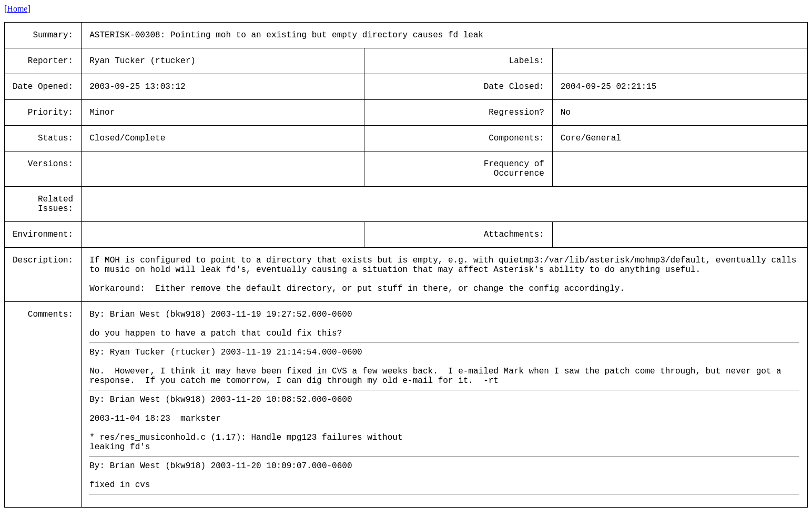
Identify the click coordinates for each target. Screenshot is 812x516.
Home (17, 9)
